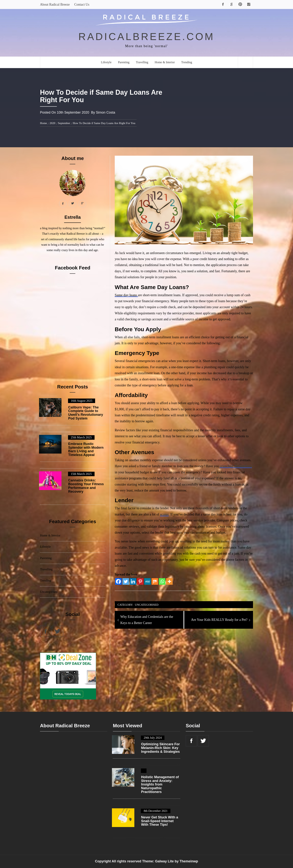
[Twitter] (126, 581)
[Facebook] (118, 581)
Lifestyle (106, 62)
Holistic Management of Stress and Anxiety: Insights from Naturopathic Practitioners (160, 785)
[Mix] (155, 581)
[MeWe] (148, 581)
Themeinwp (189, 861)
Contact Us (82, 4)
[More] (169, 581)
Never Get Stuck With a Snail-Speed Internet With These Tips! (160, 821)
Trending (187, 62)
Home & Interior (165, 62)
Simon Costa (105, 112)
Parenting (124, 62)
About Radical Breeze (55, 4)
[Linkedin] (133, 581)
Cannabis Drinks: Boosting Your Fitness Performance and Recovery (86, 486)
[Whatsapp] (162, 581)
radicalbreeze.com (147, 36)
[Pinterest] (140, 581)
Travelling (142, 62)
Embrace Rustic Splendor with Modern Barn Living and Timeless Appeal (86, 449)
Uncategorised (147, 605)
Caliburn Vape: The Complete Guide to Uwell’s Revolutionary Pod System (86, 413)
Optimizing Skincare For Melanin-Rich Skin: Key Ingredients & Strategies (160, 748)
